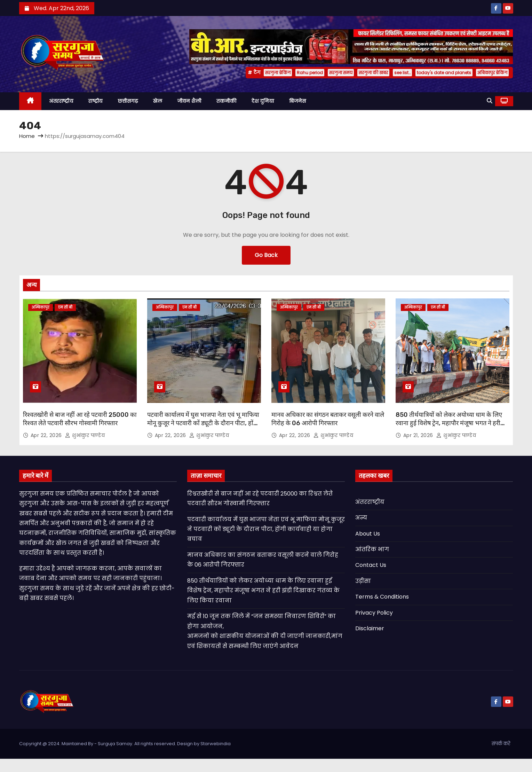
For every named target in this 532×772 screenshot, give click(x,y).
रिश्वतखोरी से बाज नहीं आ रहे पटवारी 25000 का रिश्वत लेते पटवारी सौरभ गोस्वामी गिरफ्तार (80, 419)
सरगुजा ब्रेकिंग (278, 73)
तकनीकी (226, 101)
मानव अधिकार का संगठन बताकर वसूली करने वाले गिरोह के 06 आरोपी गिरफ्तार (328, 419)
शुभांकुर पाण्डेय (85, 435)
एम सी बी (65, 307)
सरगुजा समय (341, 73)
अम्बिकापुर (41, 307)
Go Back (266, 255)
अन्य (361, 518)
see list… (402, 73)
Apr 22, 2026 (47, 435)
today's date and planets (444, 73)
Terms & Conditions (382, 597)
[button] (490, 101)
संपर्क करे (501, 744)
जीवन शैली (189, 101)
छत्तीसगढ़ (128, 101)
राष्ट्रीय (96, 101)
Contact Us (371, 565)
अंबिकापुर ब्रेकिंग (492, 73)
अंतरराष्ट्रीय (61, 101)
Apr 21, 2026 (419, 435)
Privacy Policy (374, 613)
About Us (368, 534)
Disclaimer (370, 628)
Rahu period (310, 73)
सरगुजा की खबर (373, 73)
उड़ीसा (363, 581)
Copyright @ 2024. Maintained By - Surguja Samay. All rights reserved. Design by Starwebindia (125, 744)
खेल (158, 101)
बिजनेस (297, 101)
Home (27, 136)
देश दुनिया (263, 101)
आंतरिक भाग (372, 549)
